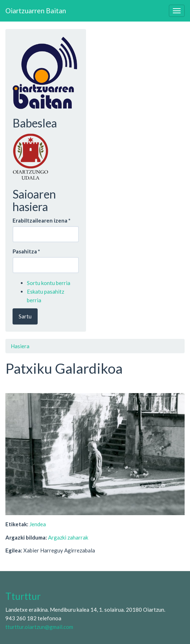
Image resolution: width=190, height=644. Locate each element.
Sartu (25, 316)
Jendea (38, 524)
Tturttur (23, 596)
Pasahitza (26, 251)
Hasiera (20, 346)
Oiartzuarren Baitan (36, 11)
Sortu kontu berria (49, 283)
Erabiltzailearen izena (42, 220)
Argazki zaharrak (68, 537)
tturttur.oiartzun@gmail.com (39, 627)
